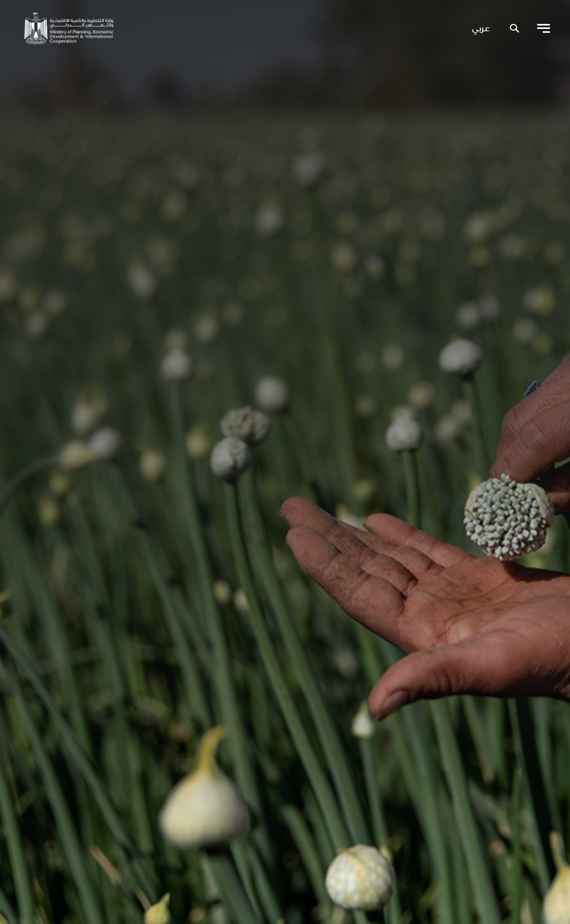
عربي (481, 29)
